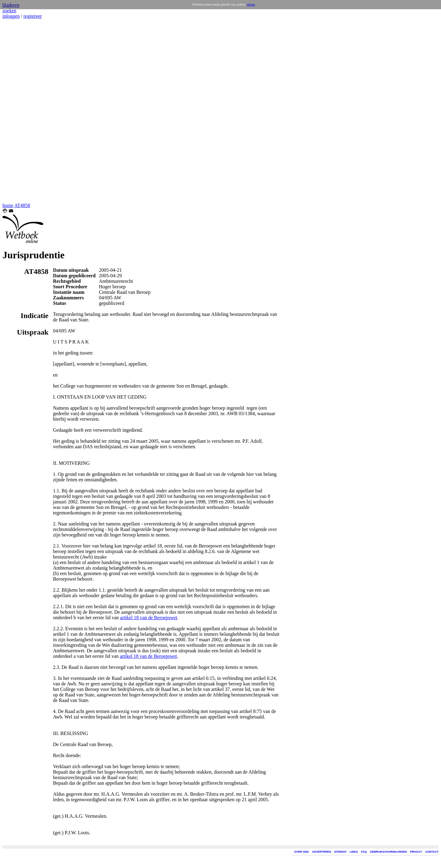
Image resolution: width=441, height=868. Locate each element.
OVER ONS (302, 852)
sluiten (251, 4)
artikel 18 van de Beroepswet (149, 618)
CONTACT (432, 852)
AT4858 (22, 205)
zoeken (9, 11)
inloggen (11, 16)
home (8, 205)
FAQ (364, 852)
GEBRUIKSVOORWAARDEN (388, 852)
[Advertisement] (21, 111)
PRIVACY (416, 852)
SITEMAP (340, 852)
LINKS (354, 852)
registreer (32, 16)
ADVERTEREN (322, 852)
